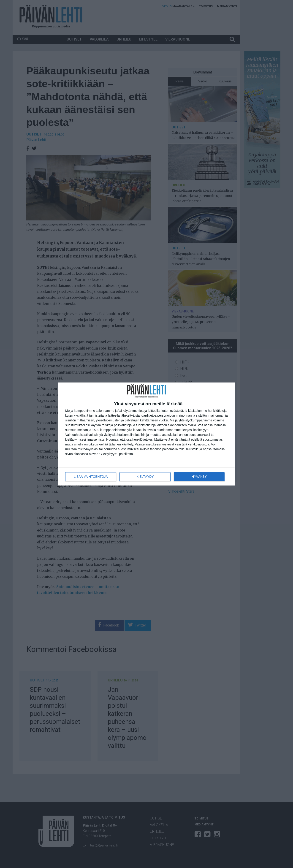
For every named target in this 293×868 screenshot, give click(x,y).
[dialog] (146, 434)
